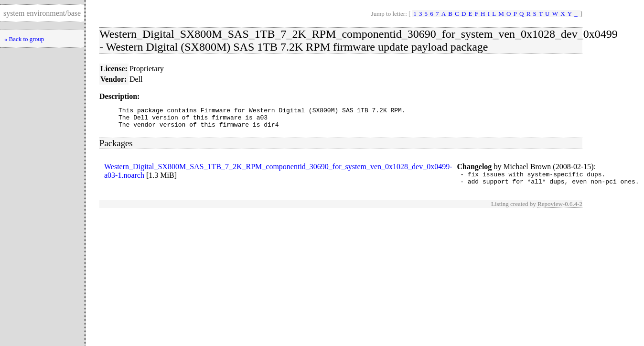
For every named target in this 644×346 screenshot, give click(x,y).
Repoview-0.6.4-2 (560, 211)
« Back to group (24, 39)
